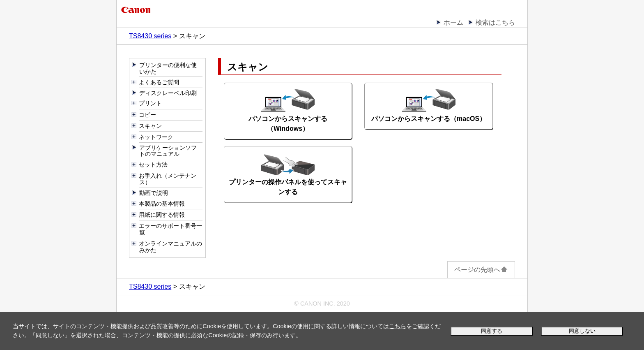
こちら (398, 326)
